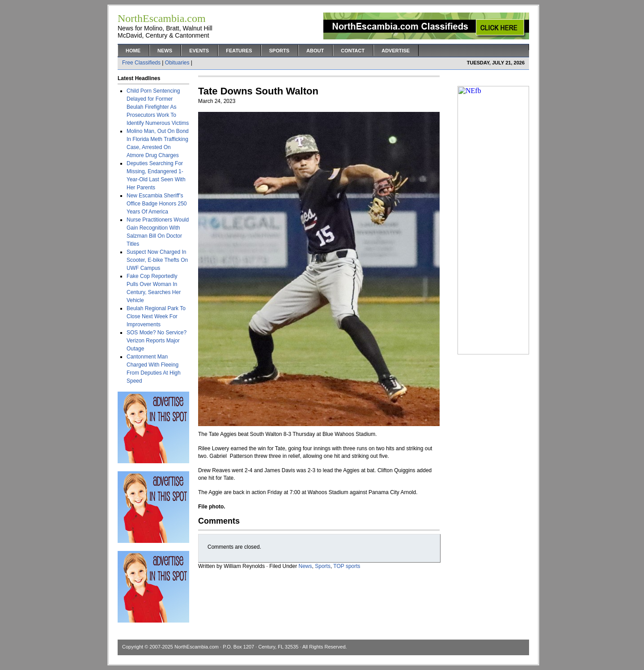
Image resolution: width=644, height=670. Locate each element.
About (315, 51)
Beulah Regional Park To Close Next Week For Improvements (156, 316)
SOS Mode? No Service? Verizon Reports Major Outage (157, 341)
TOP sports (347, 566)
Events (199, 51)
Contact (353, 51)
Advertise (396, 51)
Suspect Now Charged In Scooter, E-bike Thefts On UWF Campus (157, 260)
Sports (279, 51)
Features (239, 51)
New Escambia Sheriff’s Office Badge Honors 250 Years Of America (157, 204)
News (165, 51)
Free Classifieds (141, 63)
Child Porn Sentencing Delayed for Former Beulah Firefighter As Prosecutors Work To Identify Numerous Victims (158, 107)
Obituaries (177, 63)
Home (133, 51)
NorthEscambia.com (197, 647)
